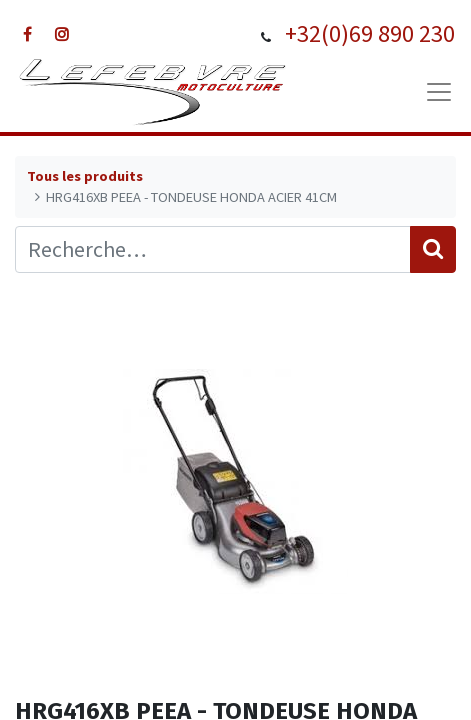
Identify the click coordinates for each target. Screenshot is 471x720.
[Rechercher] (433, 249)
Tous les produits (85, 176)
